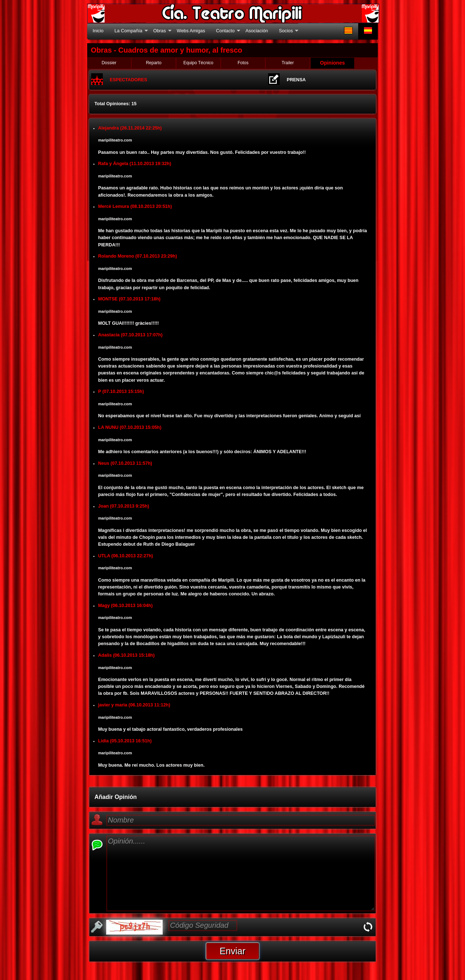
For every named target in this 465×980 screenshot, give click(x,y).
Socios (286, 31)
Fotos (243, 63)
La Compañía (128, 31)
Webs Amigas (191, 31)
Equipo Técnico (199, 63)
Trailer (288, 63)
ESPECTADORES (128, 80)
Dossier (109, 63)
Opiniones (332, 63)
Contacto (225, 31)
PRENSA (296, 80)
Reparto (154, 63)
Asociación (257, 31)
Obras (160, 31)
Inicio (98, 31)
